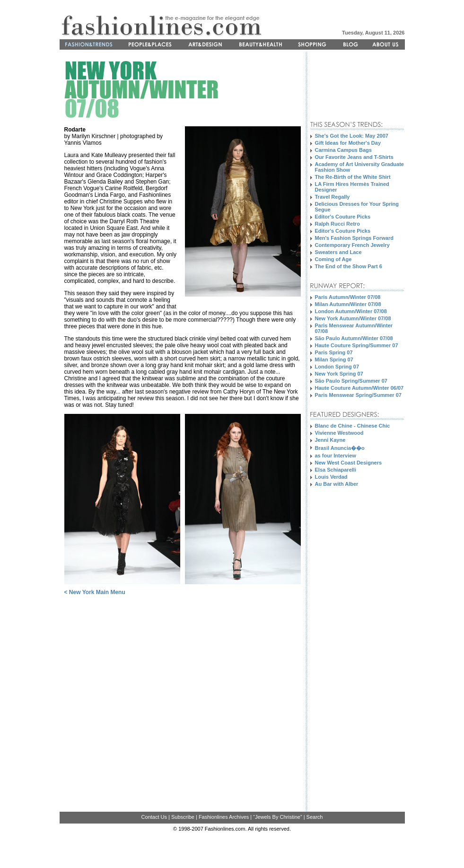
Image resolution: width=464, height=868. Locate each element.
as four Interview (336, 456)
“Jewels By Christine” (277, 817)
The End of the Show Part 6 (349, 266)
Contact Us (154, 817)
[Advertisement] (340, 86)
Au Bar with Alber (337, 484)
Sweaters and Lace (338, 252)
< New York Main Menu (95, 592)
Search (315, 817)
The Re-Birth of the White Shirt (353, 177)
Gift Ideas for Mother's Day (348, 143)
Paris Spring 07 (334, 352)
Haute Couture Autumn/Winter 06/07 (359, 388)
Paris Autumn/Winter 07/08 (348, 297)
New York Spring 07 (339, 374)
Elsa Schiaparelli (336, 470)
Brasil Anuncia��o (340, 448)
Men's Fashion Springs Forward (354, 238)
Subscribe (183, 817)
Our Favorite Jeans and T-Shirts (354, 157)
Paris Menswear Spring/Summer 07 (358, 395)
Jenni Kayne (330, 440)
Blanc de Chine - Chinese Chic (353, 426)
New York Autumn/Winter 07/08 (353, 318)
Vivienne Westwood (339, 433)
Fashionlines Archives (224, 817)
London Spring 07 (337, 367)
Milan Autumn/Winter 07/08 (348, 304)
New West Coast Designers (349, 463)
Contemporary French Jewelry (352, 245)
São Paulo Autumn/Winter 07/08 (354, 338)
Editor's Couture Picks (343, 217)
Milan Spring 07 (334, 359)
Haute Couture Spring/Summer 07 (357, 345)
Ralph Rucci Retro (337, 224)
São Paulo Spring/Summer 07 (351, 381)
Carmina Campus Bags (343, 150)
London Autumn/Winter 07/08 (351, 311)
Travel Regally (333, 197)
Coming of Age (333, 259)
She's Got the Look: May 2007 (352, 136)
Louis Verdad (331, 477)
